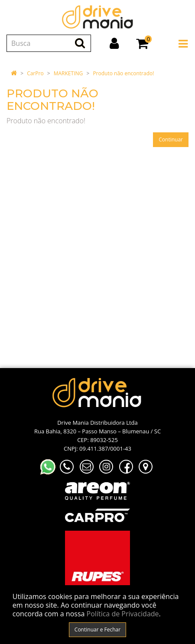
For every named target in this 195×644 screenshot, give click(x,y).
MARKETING (68, 73)
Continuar (171, 139)
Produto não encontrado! (123, 73)
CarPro (35, 73)
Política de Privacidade (123, 614)
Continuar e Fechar (97, 630)
